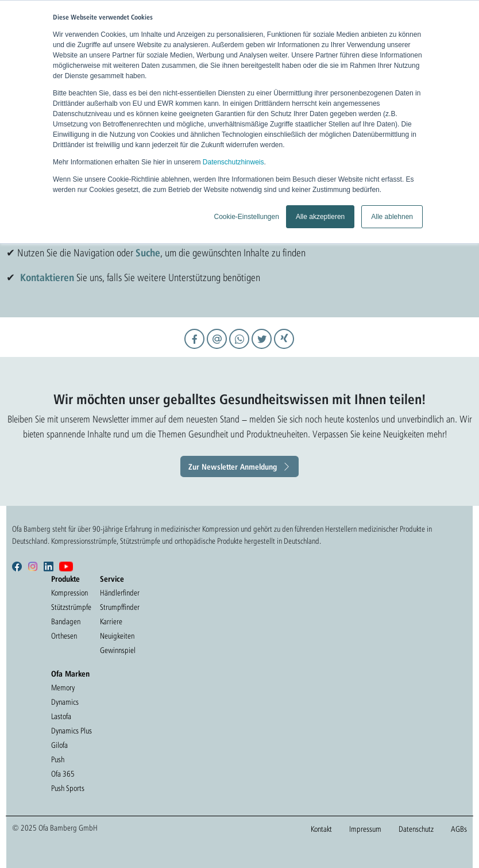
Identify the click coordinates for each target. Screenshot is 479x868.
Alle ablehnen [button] (392, 217)
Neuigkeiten (117, 636)
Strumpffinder (120, 607)
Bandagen (66, 621)
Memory (63, 688)
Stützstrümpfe (71, 607)
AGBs (459, 829)
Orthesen (64, 636)
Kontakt (321, 829)
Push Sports (68, 788)
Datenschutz (416, 829)
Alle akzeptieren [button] (320, 217)
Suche (148, 252)
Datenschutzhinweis (233, 162)
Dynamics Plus (72, 731)
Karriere (111, 621)
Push (58, 759)
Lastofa (61, 716)
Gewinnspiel (118, 650)
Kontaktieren (47, 277)
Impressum (365, 829)
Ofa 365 (63, 774)
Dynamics (65, 702)
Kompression (69, 593)
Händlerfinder (120, 593)
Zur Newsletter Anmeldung (233, 466)
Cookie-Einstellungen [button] (246, 217)
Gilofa (59, 745)
